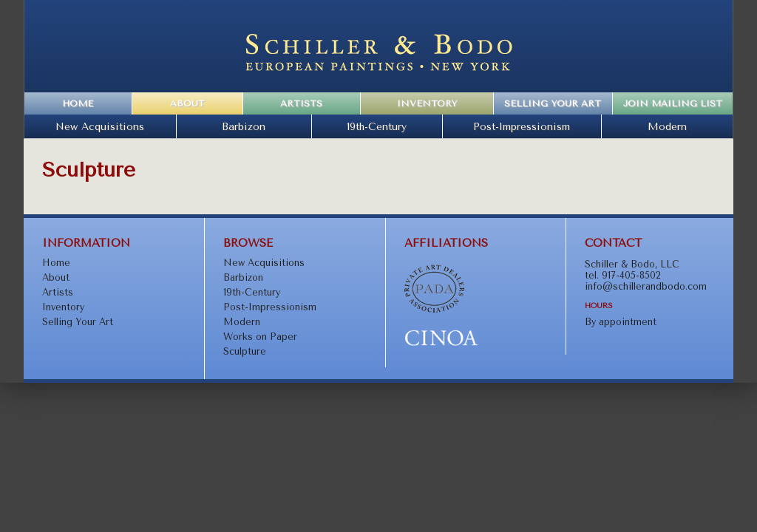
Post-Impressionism (522, 126)
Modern (667, 126)
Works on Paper (260, 337)
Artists (301, 103)
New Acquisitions (100, 126)
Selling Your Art (553, 103)
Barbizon (244, 126)
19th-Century (377, 126)
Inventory (427, 103)
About (187, 103)
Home (78, 103)
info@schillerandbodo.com (646, 286)
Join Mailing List (673, 103)
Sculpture (245, 351)
